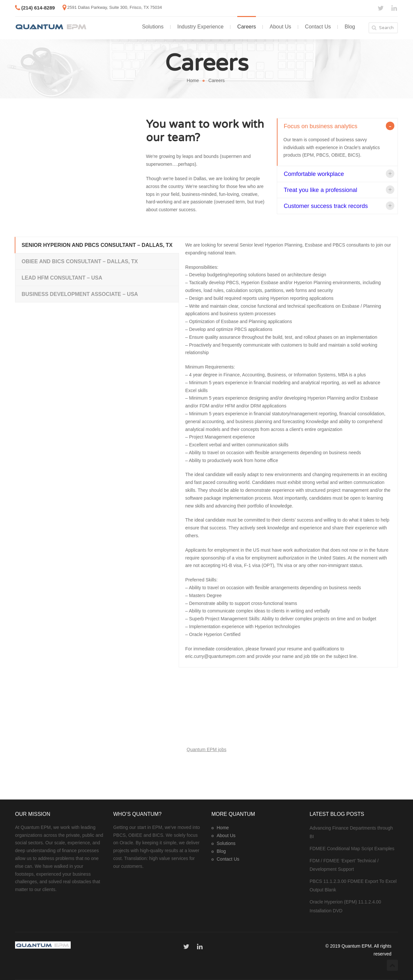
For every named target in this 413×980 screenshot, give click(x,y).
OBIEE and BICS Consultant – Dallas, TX (80, 261)
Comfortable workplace (314, 174)
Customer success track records (326, 206)
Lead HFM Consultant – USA (62, 278)
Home (193, 80)
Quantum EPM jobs (206, 749)
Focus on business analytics (321, 126)
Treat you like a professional (320, 190)
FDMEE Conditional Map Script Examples (352, 849)
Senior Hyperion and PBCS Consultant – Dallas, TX (97, 245)
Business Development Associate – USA (80, 294)
